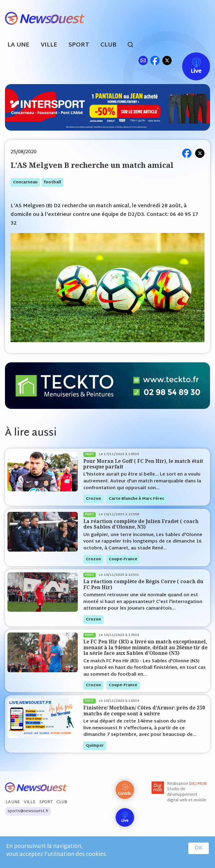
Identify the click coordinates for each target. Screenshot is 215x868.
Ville (49, 45)
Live (190, 60)
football (53, 182)
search (134, 46)
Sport (79, 45)
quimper (95, 746)
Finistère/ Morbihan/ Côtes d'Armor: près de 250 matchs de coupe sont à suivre (144, 711)
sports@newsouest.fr (28, 811)
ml (143, 60)
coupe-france (123, 559)
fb (155, 60)
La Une (18, 45)
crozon (93, 499)
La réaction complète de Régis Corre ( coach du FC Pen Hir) (143, 584)
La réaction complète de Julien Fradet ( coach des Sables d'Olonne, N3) (141, 524)
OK (199, 848)
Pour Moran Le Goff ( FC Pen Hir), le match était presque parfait (143, 464)
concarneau (25, 182)
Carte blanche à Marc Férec (136, 499)
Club (108, 45)
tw (167, 60)
